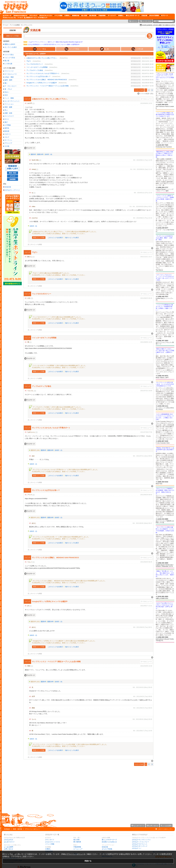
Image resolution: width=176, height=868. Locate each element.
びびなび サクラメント (140, 844)
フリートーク (9, 71)
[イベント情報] (58, 15)
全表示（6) (48, 154)
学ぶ (6, 110)
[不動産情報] (101, 15)
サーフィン (8, 140)
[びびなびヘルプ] (20, 18)
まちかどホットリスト (53, 842)
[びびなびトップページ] (15, 7)
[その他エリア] (42, 18)
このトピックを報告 (36, 245)
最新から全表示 (10, 44)
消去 (131, 169)
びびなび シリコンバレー (141, 842)
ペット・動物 (9, 98)
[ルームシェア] (111, 15)
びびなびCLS (8, 840)
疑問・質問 (8, 80)
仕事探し (48, 849)
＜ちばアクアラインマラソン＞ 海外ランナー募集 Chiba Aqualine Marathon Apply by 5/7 (53, 42)
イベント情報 (50, 844)
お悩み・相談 (9, 77)
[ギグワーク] (164, 15)
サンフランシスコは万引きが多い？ (39, 76)
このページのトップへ (165, 829)
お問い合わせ (9, 849)
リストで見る (9, 55)
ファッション (9, 104)
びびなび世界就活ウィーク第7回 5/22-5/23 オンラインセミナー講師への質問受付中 (52, 44)
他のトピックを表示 (72, 238)
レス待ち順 (8, 64)
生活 (6, 95)
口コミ (7, 119)
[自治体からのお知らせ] (20, 15)
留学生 (7, 128)
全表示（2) (59, 450)
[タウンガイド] (33, 15)
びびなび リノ (137, 848)
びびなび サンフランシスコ (141, 840)
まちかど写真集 (107, 849)
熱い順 (7, 61)
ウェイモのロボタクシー (35, 64)
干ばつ (29, 61)
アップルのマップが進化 (35, 70)
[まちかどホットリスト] (45, 15)
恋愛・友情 (8, 113)
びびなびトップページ (12, 190)
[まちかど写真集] (153, 15)
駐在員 (7, 131)
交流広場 (12, 30)
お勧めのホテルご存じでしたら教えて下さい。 (42, 58)
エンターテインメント (12, 101)
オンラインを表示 (11, 47)
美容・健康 (8, 107)
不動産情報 (77, 847)
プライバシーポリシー (32, 829)
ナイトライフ (9, 116)
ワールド (6, 25)
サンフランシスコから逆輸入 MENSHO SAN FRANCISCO (47, 80)
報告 (134, 160)
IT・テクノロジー (11, 86)
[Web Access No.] (10, 18)
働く (6, 83)
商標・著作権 (17, 829)
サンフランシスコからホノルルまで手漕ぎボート (43, 73)
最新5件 (33, 154)
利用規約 (7, 829)
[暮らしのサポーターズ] (132, 15)
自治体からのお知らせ (109, 842)
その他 (7, 146)
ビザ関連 (8, 125)
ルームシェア (78, 849)
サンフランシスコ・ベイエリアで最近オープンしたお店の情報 (48, 86)
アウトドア (8, 143)
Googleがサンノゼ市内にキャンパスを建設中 (42, 83)
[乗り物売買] (92, 15)
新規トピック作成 (12, 36)
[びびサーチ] (7, 15)
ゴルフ (7, 137)
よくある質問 (9, 847)
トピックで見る (10, 58)
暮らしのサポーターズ (109, 840)
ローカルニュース (11, 74)
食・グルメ (8, 89)
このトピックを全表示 (55, 238)
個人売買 (76, 840)
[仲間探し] (120, 15)
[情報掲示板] (75, 15)
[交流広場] (144, 15)
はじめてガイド (9, 842)
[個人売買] (84, 15)
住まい (7, 92)
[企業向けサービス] (30, 18)
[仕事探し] (67, 15)
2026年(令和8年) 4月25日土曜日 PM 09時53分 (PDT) (158, 25)
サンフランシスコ (27, 25)
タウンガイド (50, 840)
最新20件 (40, 154)
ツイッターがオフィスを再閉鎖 (37, 67)
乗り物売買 (77, 842)
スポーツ (8, 134)
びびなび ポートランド (140, 846)
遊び (6, 122)
